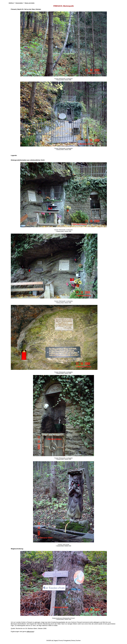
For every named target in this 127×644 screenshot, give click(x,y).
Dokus (73, 640)
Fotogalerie (67, 640)
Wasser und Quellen (30, 3)
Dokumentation (19, 3)
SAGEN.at (11, 3)
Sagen (56, 640)
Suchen (78, 640)
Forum (61, 640)
